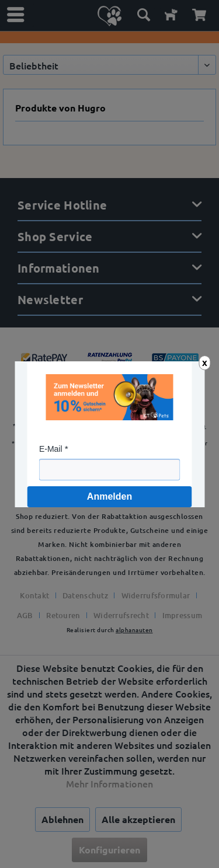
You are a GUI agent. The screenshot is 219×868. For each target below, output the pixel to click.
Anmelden (109, 496)
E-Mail (51, 449)
